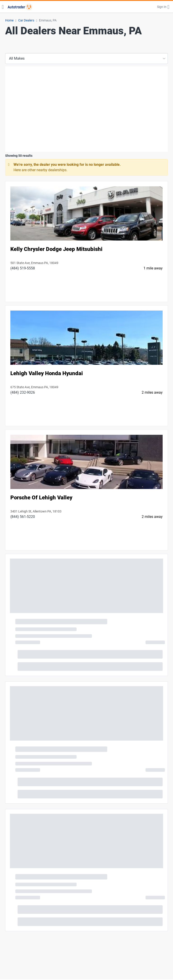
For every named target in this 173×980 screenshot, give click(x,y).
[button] (163, 7)
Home (9, 20)
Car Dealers (26, 20)
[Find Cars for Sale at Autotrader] (20, 7)
